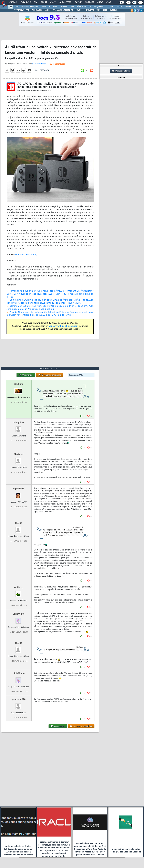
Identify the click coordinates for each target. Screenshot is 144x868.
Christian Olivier (39, 64)
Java (72, 7)
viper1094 (19, 489)
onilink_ (19, 587)
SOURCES (79, 10)
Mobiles (128, 7)
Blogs (44, 2)
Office (119, 7)
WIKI (99, 10)
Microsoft (64, 7)
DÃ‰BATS (90, 10)
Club (109, 2)
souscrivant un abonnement (64, 326)
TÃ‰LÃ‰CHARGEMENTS (63, 10)
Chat (53, 2)
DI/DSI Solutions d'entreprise (26, 7)
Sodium (19, 384)
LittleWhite (19, 614)
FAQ (36, 2)
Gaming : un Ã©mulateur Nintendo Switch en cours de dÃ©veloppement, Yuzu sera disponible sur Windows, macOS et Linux (50, 308)
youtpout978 (19, 699)
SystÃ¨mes (138, 7)
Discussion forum (121, 71)
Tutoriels (26, 2)
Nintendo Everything (26, 255)
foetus (19, 523)
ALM (55, 7)
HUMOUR (114, 10)
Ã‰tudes (89, 2)
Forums (13, 2)
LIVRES (48, 10)
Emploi (78, 2)
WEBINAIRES (37, 10)
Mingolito (19, 422)
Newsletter (65, 2)
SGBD (112, 7)
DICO (105, 10)
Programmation (100, 7)
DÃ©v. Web (81, 7)
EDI (90, 7)
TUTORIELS (19, 10)
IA (49, 7)
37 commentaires (57, 64)
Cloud (43, 7)
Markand (19, 454)
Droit (100, 2)
